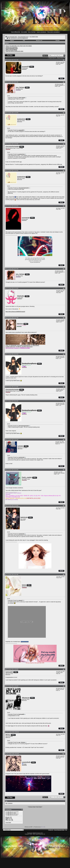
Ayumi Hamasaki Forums (23, 37)
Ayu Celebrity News (34, 37)
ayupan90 (25, 66)
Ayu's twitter (24, 32)
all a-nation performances (24, 345)
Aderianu (20, 324)
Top (66, 830)
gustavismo (21, 119)
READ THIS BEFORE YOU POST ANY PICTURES (19, 46)
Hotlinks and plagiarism (11, 47)
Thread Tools (52, 58)
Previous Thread (32, 807)
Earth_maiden (27, 477)
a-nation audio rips (10, 347)
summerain (26, 218)
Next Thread (39, 807)
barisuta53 (9, 672)
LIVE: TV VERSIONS (11, 345)
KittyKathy (21, 296)
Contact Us (51, 830)
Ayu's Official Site (16, 32)
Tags (6, 801)
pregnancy (10, 803)
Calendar (58, 40)
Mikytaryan (26, 698)
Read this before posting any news (14, 51)
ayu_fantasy (20, 87)
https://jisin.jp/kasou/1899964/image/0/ (15, 312)
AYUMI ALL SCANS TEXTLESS (24, 347)
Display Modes (60, 58)
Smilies (7, 818)
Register (12, 40)
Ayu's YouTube (32, 32)
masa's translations (41, 32)
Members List (39, 40)
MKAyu (8, 735)
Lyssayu (21, 446)
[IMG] (7, 819)
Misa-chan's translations (54, 32)
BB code (7, 817)
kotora (24, 585)
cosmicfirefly (26, 762)
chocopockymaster (12, 146)
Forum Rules (8, 822)
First (50, 55)
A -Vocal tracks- (35, 345)
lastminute (24, 517)
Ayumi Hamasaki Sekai (12, 37)
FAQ (24, 40)
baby (7, 803)
